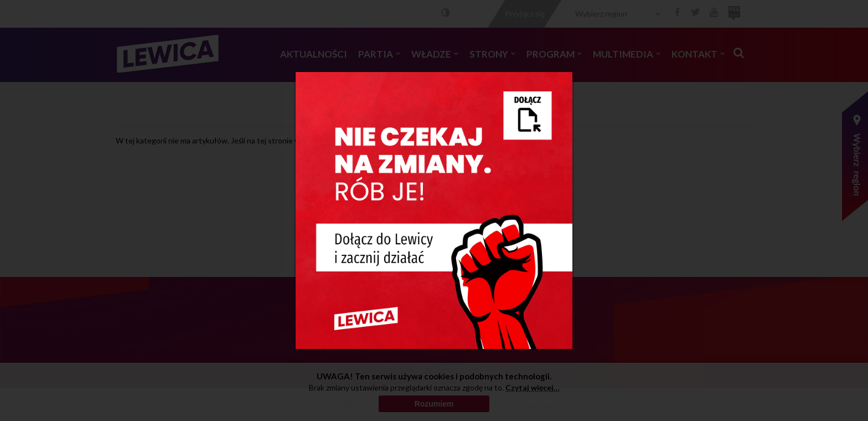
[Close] (563, 80)
